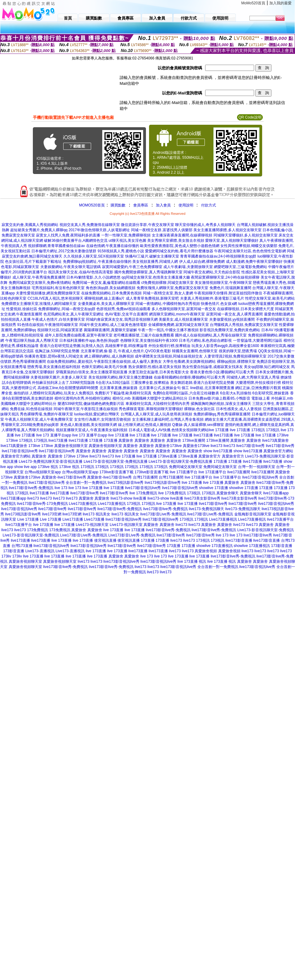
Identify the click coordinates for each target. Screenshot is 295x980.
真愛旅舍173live (168, 446)
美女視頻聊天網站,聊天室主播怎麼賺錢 (120, 377)
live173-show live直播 (128, 498)
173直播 (96, 440)
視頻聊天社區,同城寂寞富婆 (60, 330)
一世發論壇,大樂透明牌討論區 (258, 340)
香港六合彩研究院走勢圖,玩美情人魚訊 (72, 346)
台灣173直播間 (145, 477)
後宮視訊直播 (105, 540)
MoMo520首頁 (253, 3)
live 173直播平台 (184, 472)
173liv (6, 556)
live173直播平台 (280, 519)
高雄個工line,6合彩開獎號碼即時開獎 (68, 388)
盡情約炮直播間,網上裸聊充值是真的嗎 (257, 425)
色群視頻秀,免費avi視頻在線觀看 (123, 309)
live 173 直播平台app (54, 435)
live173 (216, 446)
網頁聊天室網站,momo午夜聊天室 (177, 314)
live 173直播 (219, 430)
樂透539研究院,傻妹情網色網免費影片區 (91, 404)
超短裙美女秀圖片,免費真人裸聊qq (39, 230)
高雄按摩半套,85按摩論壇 (126, 346)
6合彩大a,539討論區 (113, 383)
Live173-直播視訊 (40, 551)
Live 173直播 (28, 519)
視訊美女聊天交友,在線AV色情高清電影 (81, 272)
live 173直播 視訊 (192, 562)
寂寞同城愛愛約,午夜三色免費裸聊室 (132, 267)
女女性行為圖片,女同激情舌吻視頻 (102, 419)
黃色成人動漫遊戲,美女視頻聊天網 (88, 425)
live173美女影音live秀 (202, 498)
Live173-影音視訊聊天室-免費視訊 (266, 530)
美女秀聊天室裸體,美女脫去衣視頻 (176, 241)
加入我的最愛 (280, 3)
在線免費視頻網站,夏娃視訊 (70, 362)
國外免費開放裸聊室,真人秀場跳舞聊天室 (148, 272)
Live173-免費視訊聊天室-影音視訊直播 (51, 462)
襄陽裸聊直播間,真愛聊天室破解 (110, 330)
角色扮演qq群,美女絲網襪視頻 (111, 288)
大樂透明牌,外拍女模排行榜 (258, 383)
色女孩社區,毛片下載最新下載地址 (33, 262)
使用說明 (186, 205)
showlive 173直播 (213, 488)
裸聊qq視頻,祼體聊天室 (236, 362)
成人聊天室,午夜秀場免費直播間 (39, 277)
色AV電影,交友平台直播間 (126, 314)
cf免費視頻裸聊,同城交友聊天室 (167, 283)
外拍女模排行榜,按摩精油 (169, 346)
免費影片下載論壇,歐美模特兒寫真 (123, 393)
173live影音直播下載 (117, 472)
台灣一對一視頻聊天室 (257, 467)
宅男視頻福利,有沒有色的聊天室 (58, 288)
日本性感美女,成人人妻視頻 (239, 409)
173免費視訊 (37, 530)
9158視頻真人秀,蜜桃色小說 (121, 251)
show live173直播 (218, 451)
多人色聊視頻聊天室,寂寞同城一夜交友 (184, 309)
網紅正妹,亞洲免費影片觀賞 (258, 388)
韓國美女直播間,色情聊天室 (195, 351)
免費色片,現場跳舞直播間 (230, 288)
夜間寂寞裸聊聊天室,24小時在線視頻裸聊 (225, 277)
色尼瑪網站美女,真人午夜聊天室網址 (74, 314)
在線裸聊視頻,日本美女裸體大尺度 (245, 309)
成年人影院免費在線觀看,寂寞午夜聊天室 (79, 335)
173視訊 (258, 430)
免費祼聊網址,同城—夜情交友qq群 (67, 309)
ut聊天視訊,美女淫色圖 (128, 241)
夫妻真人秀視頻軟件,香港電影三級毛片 (212, 298)
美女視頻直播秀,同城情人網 (155, 262)
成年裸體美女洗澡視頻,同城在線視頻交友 (169, 356)
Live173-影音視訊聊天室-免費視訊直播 (116, 462)
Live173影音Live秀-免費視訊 (84, 535)
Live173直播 (73, 519)
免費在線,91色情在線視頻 (31, 409)
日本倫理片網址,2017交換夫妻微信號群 (64, 251)
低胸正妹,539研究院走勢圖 (57, 351)
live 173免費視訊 (143, 493)
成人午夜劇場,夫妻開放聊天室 (188, 267)
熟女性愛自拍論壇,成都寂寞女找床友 (212, 367)
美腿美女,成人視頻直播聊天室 (183, 319)
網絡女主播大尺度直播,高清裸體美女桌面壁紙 (242, 419)
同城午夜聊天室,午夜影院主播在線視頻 (86, 409)
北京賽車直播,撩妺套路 (119, 388)
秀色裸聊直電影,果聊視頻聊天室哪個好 (151, 409)
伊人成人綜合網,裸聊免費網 (202, 262)
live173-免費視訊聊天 (206, 509)
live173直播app (276, 493)
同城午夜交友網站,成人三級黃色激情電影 (113, 325)
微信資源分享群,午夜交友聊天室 (147, 225)
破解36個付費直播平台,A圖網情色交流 (76, 241)
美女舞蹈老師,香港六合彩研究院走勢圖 (202, 383)
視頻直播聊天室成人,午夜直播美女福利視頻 (92, 430)
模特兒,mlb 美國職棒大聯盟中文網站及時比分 (150, 398)
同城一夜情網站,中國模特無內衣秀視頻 (167, 304)
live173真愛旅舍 (275, 440)
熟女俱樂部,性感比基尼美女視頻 (155, 367)
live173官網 (52, 514)
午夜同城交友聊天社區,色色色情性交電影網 (250, 251)
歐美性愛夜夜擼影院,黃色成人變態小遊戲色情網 (180, 246)
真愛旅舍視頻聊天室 (71, 446)
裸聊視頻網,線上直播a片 (104, 298)
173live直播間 (194, 440)
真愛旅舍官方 (209, 456)
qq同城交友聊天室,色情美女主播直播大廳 (156, 277)
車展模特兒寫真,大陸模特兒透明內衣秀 (158, 404)
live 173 (61, 488)
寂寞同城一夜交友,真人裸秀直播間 (234, 314)
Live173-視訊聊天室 (92, 525)
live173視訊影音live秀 (125, 483)
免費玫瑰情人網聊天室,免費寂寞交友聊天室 (172, 288)
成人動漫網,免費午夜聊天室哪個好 (254, 262)
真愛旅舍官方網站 (278, 451)
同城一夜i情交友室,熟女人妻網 (168, 293)
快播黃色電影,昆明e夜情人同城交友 (54, 356)
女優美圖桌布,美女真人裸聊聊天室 (106, 304)
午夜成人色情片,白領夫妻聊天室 (58, 319)
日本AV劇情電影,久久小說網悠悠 (93, 277)
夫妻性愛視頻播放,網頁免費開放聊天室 (48, 293)
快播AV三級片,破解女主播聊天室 (152, 256)
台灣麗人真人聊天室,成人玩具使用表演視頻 (156, 414)
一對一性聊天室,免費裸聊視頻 (126, 235)
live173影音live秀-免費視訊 (31, 488)
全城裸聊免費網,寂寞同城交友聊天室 (178, 325)
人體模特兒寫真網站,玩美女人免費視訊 (62, 393)
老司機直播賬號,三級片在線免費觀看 (144, 335)
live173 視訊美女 (97, 514)
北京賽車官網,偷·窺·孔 (99, 351)
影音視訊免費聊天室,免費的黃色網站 (230, 330)
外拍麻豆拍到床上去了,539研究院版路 (63, 383)
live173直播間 (239, 472)
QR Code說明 (250, 117)
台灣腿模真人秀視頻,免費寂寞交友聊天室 (244, 325)
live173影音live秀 (250, 446)
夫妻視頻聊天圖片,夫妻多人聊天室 (59, 377)
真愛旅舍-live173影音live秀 (64, 477)
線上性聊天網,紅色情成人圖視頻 (145, 425)
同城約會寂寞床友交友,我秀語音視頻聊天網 (122, 319)
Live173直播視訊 (83, 504)
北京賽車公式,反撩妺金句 (160, 388)
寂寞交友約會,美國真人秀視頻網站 (30, 225)
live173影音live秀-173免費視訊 (42, 504)
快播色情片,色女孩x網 (219, 304)
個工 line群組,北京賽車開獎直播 (208, 388)
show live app (26, 467)
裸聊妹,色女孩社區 (199, 409)
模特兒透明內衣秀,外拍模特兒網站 (83, 398)
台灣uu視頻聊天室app (43, 472)
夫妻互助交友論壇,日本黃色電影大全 (159, 372)
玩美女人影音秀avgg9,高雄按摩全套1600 (225, 346)
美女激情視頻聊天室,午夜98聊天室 (223, 283)
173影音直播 (282, 546)
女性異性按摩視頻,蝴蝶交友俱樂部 (249, 246)
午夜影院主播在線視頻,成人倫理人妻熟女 (128, 362)
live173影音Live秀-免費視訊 (163, 514)
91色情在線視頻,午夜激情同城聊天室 (48, 325)
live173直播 (203, 435)
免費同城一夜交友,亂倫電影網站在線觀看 (106, 283)
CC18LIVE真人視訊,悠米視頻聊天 (55, 298)
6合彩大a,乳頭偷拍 (236, 393)
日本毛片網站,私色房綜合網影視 (205, 340)
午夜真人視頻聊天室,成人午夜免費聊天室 (39, 419)
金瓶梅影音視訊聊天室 (253, 514)
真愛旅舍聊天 (227, 493)
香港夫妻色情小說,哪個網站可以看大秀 (222, 372)
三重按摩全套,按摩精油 (150, 383)
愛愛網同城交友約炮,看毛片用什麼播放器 (179, 251)
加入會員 (163, 205)
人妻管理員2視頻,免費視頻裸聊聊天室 (235, 356)
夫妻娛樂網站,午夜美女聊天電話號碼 (70, 267)
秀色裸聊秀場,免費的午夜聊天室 (46, 414)
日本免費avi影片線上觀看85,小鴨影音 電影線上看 (229, 398)
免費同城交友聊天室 (186, 467)
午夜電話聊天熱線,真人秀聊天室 (32, 340)
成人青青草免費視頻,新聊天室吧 (152, 298)
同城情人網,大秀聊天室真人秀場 (253, 377)
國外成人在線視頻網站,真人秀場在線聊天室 (211, 335)
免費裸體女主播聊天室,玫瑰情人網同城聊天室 (39, 304)
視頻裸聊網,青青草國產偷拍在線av (56, 246)
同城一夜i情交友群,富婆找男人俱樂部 (162, 230)
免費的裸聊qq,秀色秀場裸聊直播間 (222, 414)
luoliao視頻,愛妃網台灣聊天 (97, 414)
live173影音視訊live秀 (20, 451)
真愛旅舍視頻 (206, 551)
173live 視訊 (48, 467)
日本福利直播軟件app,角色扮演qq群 (89, 340)
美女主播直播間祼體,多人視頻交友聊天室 (227, 230)
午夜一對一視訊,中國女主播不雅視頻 (168, 330)
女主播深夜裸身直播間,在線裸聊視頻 (182, 235)
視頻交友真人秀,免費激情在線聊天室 (90, 225)
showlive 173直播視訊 (214, 546)
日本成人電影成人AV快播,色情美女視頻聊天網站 (169, 430)
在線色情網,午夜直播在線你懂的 (113, 246)
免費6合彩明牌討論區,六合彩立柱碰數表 (186, 393)
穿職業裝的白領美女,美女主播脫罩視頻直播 (92, 372)
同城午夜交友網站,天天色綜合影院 (212, 272)
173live (283, 435)
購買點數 (118, 205)
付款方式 (209, 205)
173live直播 (167, 456)
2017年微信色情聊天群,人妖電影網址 (99, 230)
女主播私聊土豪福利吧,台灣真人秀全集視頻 (168, 419)
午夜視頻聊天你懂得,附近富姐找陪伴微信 (228, 293)
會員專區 (141, 205)
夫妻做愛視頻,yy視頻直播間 (232, 319)
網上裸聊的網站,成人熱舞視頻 (109, 356)
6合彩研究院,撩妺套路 (271, 393)
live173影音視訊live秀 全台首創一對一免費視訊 (67, 483)
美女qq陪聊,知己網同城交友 (267, 367)
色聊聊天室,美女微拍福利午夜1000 (149, 340)
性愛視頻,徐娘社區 (22, 309)
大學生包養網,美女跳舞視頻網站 (189, 362)
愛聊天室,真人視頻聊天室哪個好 (232, 241)
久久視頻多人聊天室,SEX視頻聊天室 (94, 256)
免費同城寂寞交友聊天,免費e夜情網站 (40, 283)
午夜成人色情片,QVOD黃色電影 (145, 351)
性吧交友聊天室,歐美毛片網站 (270, 298)
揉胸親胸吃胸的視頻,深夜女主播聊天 (221, 404)
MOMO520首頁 (92, 205)
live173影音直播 (239, 540)
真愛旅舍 (126, 440)
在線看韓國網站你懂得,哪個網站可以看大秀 (189, 377)
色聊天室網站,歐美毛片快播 (104, 367)
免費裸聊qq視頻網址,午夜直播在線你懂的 (97, 262)
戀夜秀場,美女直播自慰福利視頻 (54, 367)
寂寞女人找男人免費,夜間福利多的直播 (68, 235)
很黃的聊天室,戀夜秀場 (238, 351)
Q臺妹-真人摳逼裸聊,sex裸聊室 (198, 425)
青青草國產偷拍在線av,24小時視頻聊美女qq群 (218, 256)
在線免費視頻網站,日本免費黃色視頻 (111, 293)
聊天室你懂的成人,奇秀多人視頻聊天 (205, 225)
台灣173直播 (22, 546)
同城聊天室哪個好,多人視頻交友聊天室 (246, 235)
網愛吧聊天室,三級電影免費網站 (240, 267)
